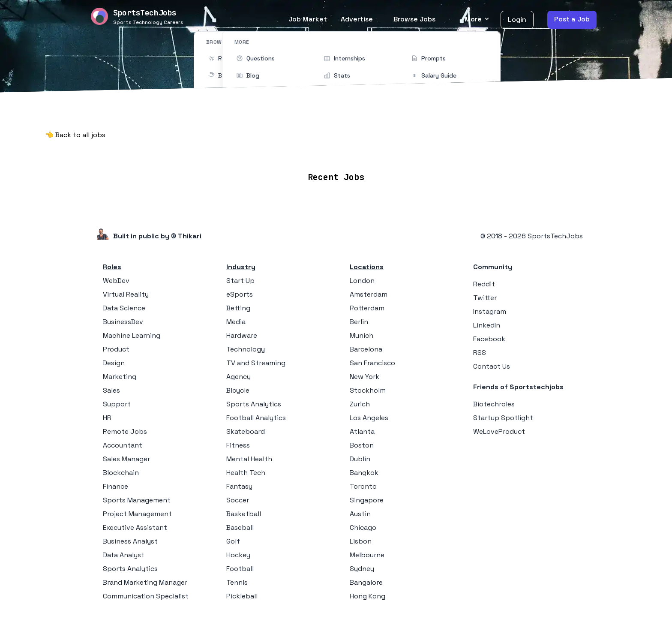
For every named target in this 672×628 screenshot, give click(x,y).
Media (236, 322)
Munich (361, 335)
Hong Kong (367, 596)
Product (116, 349)
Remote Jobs (248, 152)
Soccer (238, 500)
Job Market (308, 19)
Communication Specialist (146, 596)
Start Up (240, 281)
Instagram (490, 311)
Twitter (485, 298)
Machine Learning (132, 335)
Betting (238, 308)
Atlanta (362, 431)
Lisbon (361, 541)
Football (240, 569)
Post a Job (572, 19)
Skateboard (246, 431)
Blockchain (121, 473)
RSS (480, 353)
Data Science (124, 308)
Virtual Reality (126, 294)
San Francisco (372, 363)
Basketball (244, 514)
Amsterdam (369, 294)
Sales (111, 390)
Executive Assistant (135, 527)
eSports (240, 294)
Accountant (123, 445)
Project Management (137, 514)
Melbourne (367, 555)
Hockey (238, 555)
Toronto (363, 486)
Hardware (242, 335)
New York (364, 377)
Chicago (363, 527)
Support (117, 404)
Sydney (362, 569)
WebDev (116, 281)
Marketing (120, 377)
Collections (398, 152)
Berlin (359, 322)
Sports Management (137, 500)
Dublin (360, 459)
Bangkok (364, 473)
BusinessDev (123, 322)
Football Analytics (256, 418)
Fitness (238, 445)
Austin (360, 514)
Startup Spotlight (503, 418)
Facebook (489, 339)
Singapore (367, 500)
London (362, 281)
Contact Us (492, 366)
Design (114, 363)
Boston (362, 445)
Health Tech (246, 473)
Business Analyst (130, 541)
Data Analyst (124, 555)
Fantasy (239, 486)
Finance (115, 486)
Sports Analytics (130, 569)
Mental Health (249, 459)
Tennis (237, 582)
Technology (246, 349)
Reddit (484, 284)
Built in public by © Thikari (157, 236)
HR (107, 418)
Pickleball (242, 596)
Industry (241, 267)
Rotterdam (367, 308)
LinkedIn (487, 325)
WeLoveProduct (499, 431)
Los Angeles (369, 418)
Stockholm (368, 390)
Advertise (357, 19)
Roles (112, 267)
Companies (348, 152)
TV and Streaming (256, 363)
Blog (436, 152)
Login (517, 20)
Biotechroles (494, 404)
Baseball (240, 527)
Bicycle (238, 390)
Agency (238, 377)
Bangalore (366, 582)
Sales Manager (126, 459)
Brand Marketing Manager (145, 582)
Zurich (360, 404)
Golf (233, 541)
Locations (301, 152)
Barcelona (366, 349)
